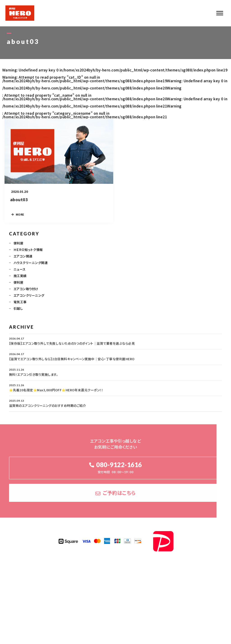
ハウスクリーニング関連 (31, 265)
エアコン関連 (23, 259)
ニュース (20, 272)
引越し (18, 311)
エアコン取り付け (26, 292)
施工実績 (20, 279)
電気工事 (20, 305)
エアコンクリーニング (29, 298)
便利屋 (18, 246)
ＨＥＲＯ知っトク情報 (28, 252)
